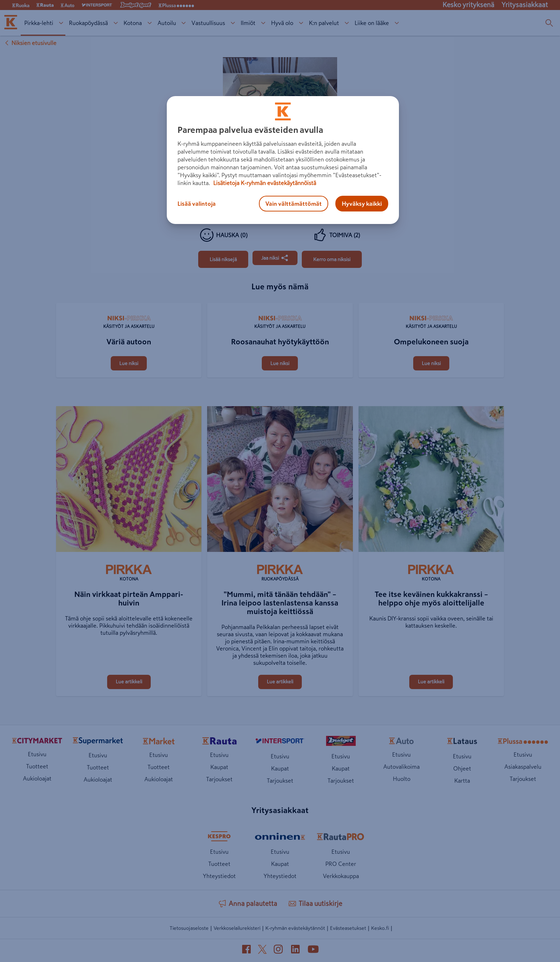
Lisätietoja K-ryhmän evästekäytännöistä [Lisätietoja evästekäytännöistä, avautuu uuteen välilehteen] (264, 183)
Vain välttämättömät (294, 204)
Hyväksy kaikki (362, 204)
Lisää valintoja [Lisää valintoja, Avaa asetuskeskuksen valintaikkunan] (197, 204)
